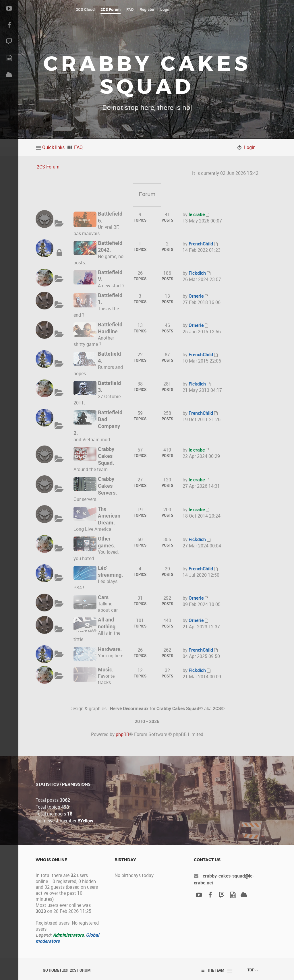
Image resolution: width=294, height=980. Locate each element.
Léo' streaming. (110, 571)
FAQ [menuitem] (78, 147)
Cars (103, 597)
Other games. (107, 542)
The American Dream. (109, 516)
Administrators (68, 935)
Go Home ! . (53, 970)
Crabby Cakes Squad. (106, 456)
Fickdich (197, 273)
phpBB (122, 734)
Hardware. (110, 649)
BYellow (85, 821)
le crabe (197, 214)
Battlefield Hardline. (110, 328)
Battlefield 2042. (110, 246)
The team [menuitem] (216, 970)
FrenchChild (201, 244)
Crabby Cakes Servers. (107, 486)
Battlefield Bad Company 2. (98, 423)
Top (253, 970)
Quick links (53, 147)
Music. (106, 669)
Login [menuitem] (250, 147)
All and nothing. (107, 623)
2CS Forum (48, 167)
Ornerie (196, 296)
